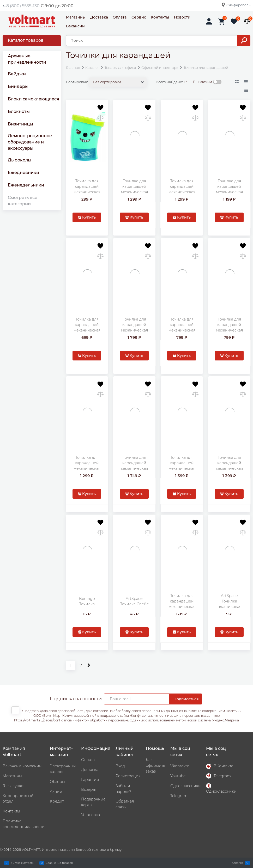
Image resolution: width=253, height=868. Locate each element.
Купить (89, 217)
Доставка (99, 17)
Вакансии (75, 26)
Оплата (120, 17)
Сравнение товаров (59, 863)
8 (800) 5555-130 (23, 6)
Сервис (139, 17)
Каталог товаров (26, 40)
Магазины (76, 17)
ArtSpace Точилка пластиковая (229, 601)
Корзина (238, 863)
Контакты (160, 17)
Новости (182, 17)
